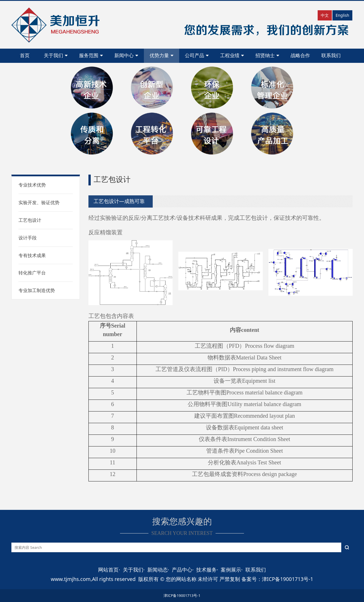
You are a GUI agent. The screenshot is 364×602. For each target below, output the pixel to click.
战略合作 (300, 56)
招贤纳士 (267, 56)
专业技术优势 (32, 185)
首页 (25, 56)
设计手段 (28, 238)
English (342, 15)
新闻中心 (126, 56)
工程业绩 (232, 56)
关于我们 (56, 56)
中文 (325, 15)
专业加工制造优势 (37, 290)
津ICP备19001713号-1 (182, 595)
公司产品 (197, 56)
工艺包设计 (30, 220)
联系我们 (331, 56)
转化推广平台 (32, 273)
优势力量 (162, 56)
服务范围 (91, 56)
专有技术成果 (32, 255)
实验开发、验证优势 (39, 202)
